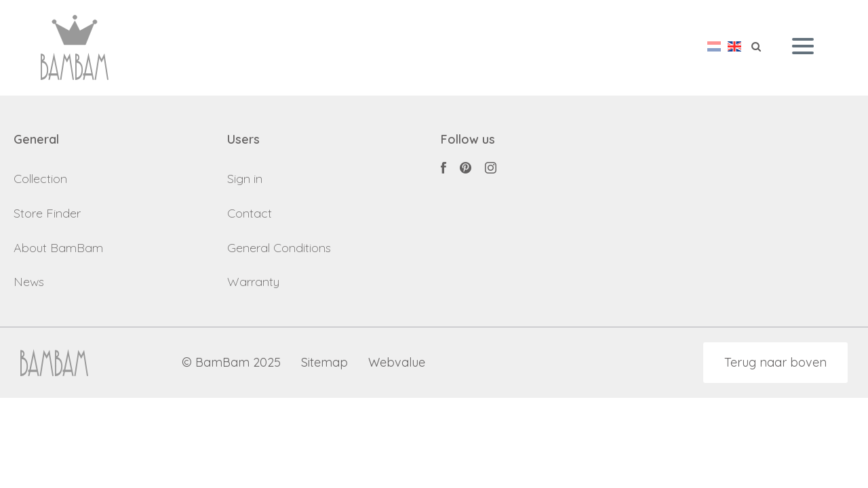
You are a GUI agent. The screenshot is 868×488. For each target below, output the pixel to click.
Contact (250, 213)
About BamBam (58, 248)
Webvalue (397, 363)
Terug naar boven (775, 362)
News (29, 282)
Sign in (245, 179)
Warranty (253, 282)
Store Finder (47, 213)
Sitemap (324, 363)
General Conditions (279, 248)
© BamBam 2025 (231, 363)
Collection (40, 179)
